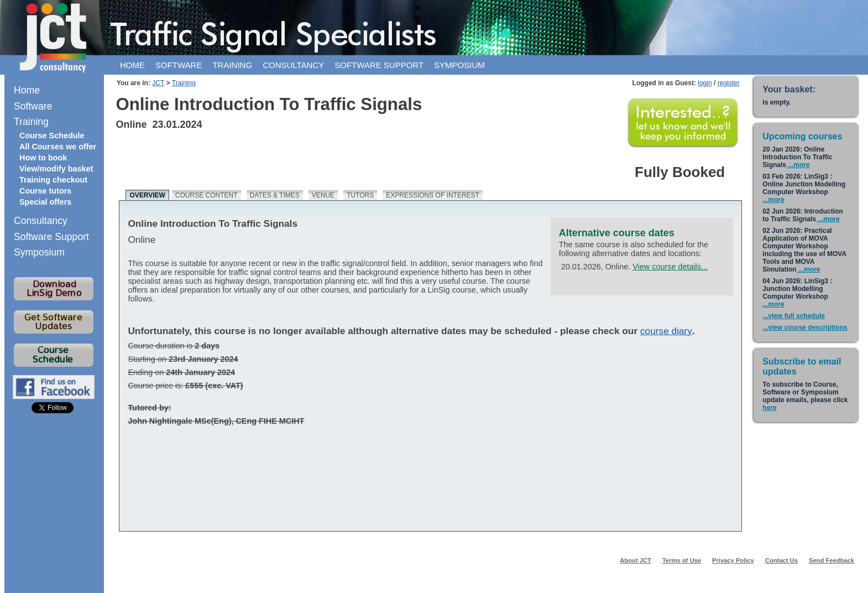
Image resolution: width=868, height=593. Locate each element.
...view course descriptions (805, 327)
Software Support (51, 237)
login (705, 83)
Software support (379, 65)
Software (179, 65)
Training (232, 65)
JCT (158, 83)
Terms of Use (682, 560)
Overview (147, 195)
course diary (666, 331)
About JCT (636, 560)
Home (132, 65)
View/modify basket (56, 169)
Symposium (459, 65)
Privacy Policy (733, 560)
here (769, 408)
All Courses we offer (58, 147)
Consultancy (293, 65)
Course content (206, 195)
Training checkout (53, 180)
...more (798, 165)
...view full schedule (794, 316)
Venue (323, 195)
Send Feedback (832, 560)
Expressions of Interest (433, 195)
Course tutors (45, 191)
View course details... (670, 267)
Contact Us (781, 560)
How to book (43, 158)
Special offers (45, 202)
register (729, 83)
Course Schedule (52, 136)
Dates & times (275, 195)
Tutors (360, 195)
